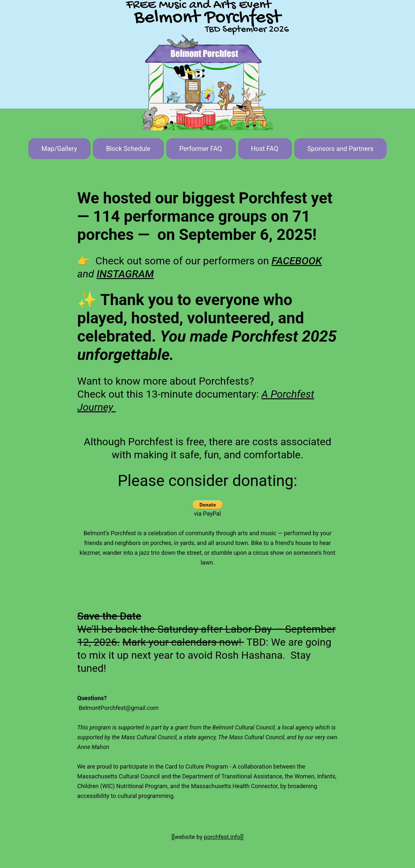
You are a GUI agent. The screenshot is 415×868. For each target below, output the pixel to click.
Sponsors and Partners (340, 149)
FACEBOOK (297, 261)
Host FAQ (265, 149)
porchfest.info (222, 837)
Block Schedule (128, 149)
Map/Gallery (59, 149)
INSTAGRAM (125, 274)
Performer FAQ (200, 149)
